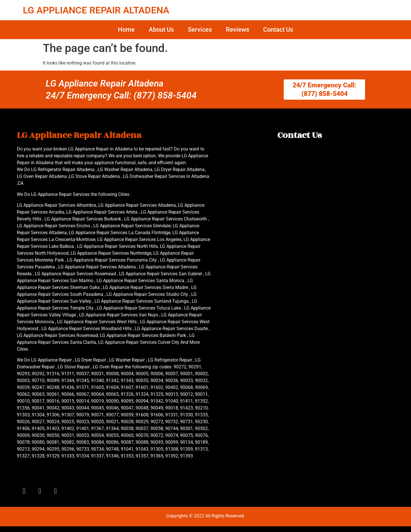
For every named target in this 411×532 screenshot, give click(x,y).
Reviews (237, 30)
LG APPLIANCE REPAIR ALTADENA (96, 10)
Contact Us (278, 30)
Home (126, 30)
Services (200, 30)
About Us (161, 30)
